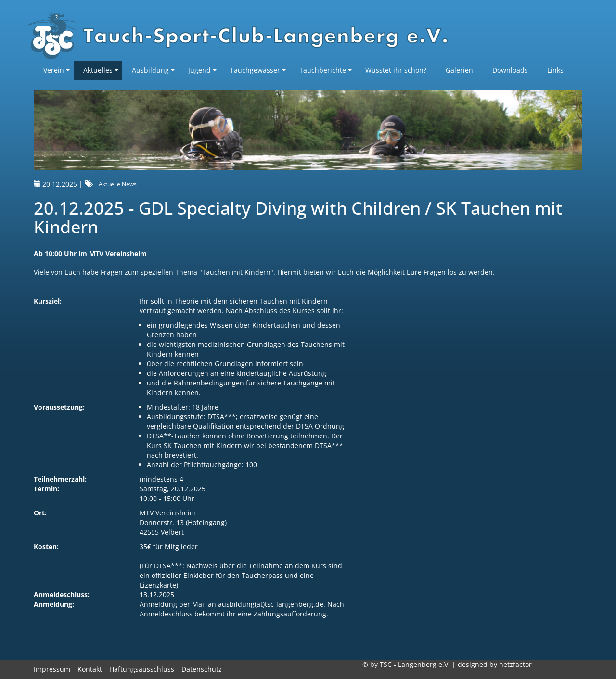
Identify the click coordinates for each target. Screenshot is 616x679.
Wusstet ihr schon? (396, 70)
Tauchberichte (326, 70)
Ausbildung (153, 70)
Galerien (459, 70)
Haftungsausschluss (142, 669)
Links (555, 70)
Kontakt (90, 669)
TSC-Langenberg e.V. (243, 37)
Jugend (202, 70)
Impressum (52, 669)
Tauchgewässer (258, 70)
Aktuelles (101, 70)
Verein (57, 70)
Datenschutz (202, 669)
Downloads (510, 70)
